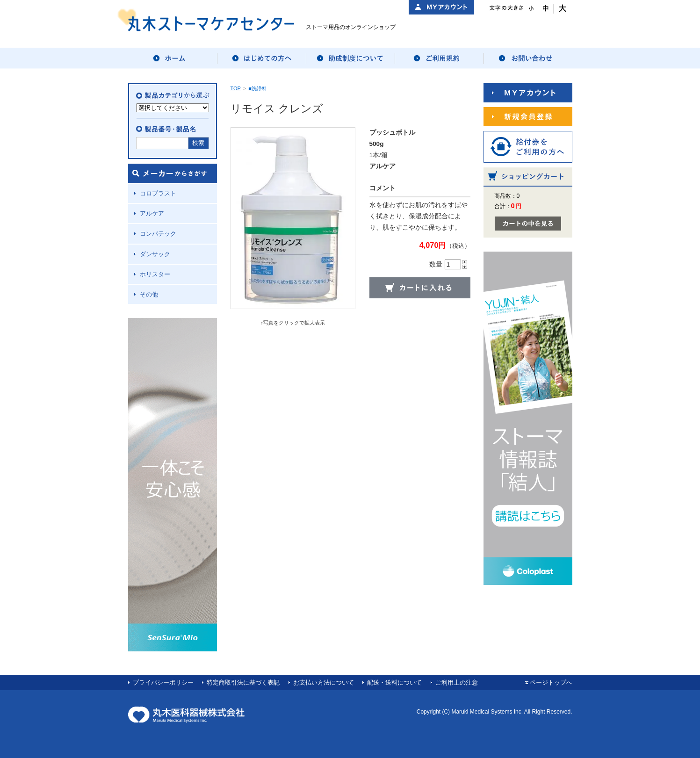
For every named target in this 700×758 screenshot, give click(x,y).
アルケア (152, 213)
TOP (236, 88)
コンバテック (158, 234)
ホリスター (155, 274)
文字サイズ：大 (561, 9)
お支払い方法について (324, 682)
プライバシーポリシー (163, 682)
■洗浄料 (258, 88)
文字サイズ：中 (546, 9)
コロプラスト (158, 193)
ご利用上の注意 (457, 682)
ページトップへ (551, 682)
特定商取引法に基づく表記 (243, 682)
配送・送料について (394, 682)
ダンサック (155, 254)
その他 (149, 294)
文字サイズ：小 (530, 9)
